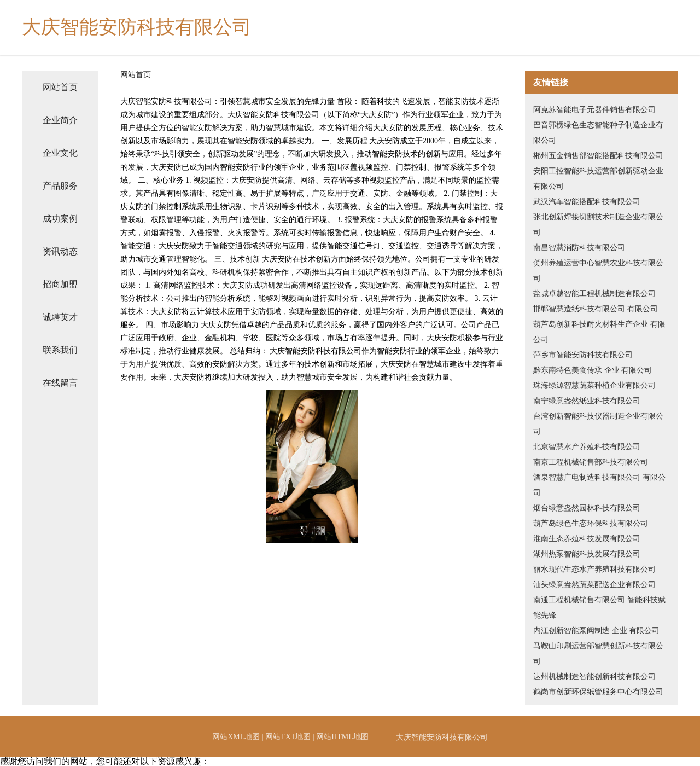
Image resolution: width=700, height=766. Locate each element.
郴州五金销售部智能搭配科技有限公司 (598, 156)
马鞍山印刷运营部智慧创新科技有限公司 (598, 654)
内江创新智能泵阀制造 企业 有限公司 (596, 631)
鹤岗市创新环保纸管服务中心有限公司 (598, 692)
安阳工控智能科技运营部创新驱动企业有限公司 (598, 179)
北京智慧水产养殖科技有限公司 (587, 447)
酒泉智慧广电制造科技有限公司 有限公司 (599, 485)
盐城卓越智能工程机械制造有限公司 (594, 294)
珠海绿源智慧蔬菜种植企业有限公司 (594, 385)
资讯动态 (60, 251)
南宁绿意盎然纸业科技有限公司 (587, 401)
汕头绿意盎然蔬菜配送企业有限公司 (594, 585)
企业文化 (60, 153)
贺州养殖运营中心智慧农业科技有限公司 (598, 271)
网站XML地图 (236, 737)
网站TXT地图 (288, 737)
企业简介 (60, 120)
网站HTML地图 (342, 737)
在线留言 (60, 383)
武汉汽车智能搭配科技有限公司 (587, 202)
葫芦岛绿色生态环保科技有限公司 (591, 523)
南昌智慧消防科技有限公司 (579, 248)
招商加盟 (60, 284)
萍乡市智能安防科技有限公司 (583, 355)
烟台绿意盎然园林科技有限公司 (587, 508)
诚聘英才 (60, 317)
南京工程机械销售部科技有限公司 (591, 462)
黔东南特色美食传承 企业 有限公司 (593, 370)
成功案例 (60, 219)
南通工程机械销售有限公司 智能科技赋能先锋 (599, 608)
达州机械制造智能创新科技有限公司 (594, 677)
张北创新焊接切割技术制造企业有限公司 (598, 225)
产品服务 (60, 186)
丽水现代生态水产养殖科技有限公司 (594, 569)
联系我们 (60, 350)
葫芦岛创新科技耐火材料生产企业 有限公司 (599, 332)
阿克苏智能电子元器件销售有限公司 (594, 110)
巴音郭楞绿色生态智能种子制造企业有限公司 (598, 133)
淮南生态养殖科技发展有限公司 (587, 539)
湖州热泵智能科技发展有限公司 (587, 554)
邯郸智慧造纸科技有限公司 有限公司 (596, 309)
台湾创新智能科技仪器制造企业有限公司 (598, 424)
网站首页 (60, 87)
